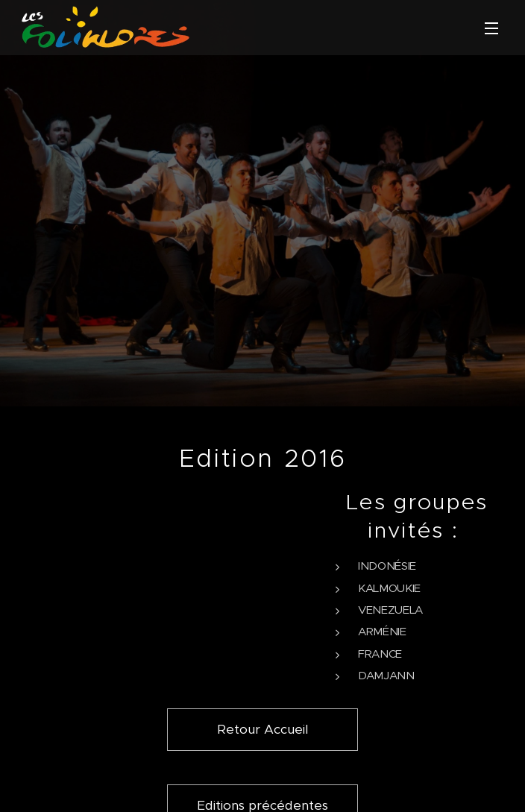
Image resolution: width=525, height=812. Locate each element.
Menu (491, 28)
